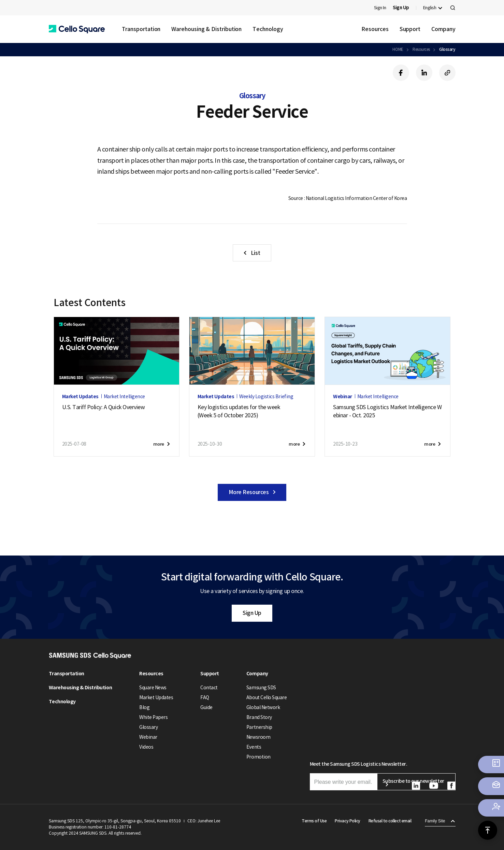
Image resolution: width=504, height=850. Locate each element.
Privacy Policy (347, 821)
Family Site (435, 821)
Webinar (148, 737)
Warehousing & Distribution (206, 29)
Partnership (259, 727)
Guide (206, 707)
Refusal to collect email (390, 821)
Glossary (447, 49)
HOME (398, 49)
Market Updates (156, 697)
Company (443, 29)
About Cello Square (267, 697)
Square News (153, 688)
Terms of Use (314, 821)
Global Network (263, 707)
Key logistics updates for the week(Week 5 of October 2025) (239, 411)
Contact (209, 688)
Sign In (380, 8)
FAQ (205, 697)
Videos (146, 747)
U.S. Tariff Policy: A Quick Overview (104, 407)
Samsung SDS (261, 688)
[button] (77, 29)
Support (410, 29)
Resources (375, 29)
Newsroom (258, 737)
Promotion (258, 757)
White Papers (153, 717)
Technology (268, 29)
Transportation (141, 29)
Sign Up (252, 613)
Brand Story (259, 717)
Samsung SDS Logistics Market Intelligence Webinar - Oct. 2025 (387, 411)
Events (254, 747)
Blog (144, 707)
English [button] (430, 8)
